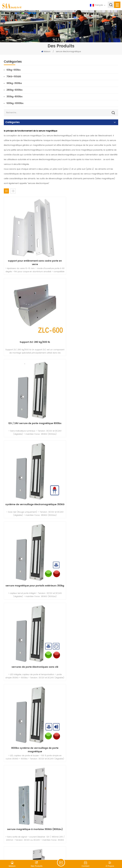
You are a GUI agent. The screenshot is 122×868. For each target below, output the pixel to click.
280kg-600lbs (15, 90)
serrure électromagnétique (68, 52)
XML (81, 851)
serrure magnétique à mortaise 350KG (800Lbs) (90, 480)
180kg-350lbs (14, 83)
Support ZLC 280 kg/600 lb (90, 254)
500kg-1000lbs (15, 103)
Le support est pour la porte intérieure (32, 776)
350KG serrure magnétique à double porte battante (90, 629)
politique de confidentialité (99, 851)
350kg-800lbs (15, 97)
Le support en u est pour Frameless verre (90, 702)
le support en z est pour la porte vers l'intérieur (90, 778)
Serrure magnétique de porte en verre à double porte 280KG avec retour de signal (32, 629)
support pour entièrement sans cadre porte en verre (32, 256)
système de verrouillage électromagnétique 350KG (90, 331)
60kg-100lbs (14, 70)
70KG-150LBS (14, 77)
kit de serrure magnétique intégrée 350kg (32, 553)
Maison (46, 52)
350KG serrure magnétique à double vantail (32, 702)
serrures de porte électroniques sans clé (90, 404)
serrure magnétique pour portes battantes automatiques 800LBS (90, 554)
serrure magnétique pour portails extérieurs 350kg (32, 405)
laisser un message (61, 862)
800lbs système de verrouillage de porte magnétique (32, 480)
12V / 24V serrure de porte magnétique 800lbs (32, 331)
